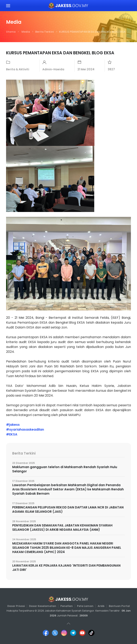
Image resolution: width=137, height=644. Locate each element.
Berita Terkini (45, 32)
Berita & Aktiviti (18, 69)
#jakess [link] (13, 425)
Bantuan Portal (118, 606)
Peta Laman (85, 606)
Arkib (100, 606)
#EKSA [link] (12, 434)
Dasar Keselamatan (43, 606)
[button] (8, 6)
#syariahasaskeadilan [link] (25, 430)
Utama (11, 32)
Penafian (67, 606)
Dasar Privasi (18, 606)
